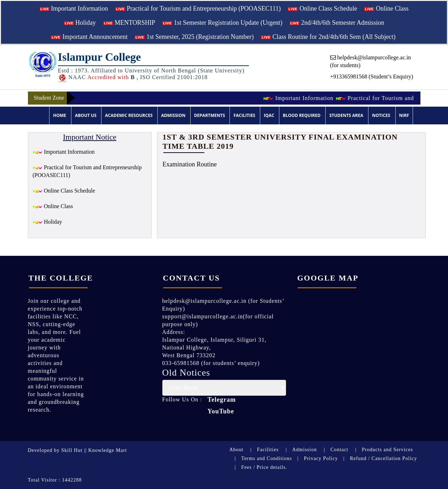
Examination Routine (190, 164)
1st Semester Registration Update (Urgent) (222, 23)
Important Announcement (89, 37)
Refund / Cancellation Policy (383, 458)
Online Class (386, 8)
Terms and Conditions (266, 458)
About (237, 450)
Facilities (244, 115)
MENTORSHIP (129, 23)
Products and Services (387, 450)
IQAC (269, 115)
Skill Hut (72, 450)
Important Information (74, 8)
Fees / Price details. (264, 467)
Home (60, 115)
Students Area (346, 115)
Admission (173, 115)
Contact (339, 450)
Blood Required (302, 115)
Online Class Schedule (322, 8)
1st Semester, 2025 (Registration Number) (194, 37)
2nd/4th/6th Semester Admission (337, 23)
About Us (86, 115)
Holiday (80, 23)
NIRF (404, 115)
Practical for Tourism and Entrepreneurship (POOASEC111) (198, 8)
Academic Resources (129, 115)
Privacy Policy (321, 458)
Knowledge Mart (108, 450)
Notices (381, 115)
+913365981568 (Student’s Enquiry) (372, 76)
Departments (210, 115)
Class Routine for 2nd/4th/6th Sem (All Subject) (328, 37)
